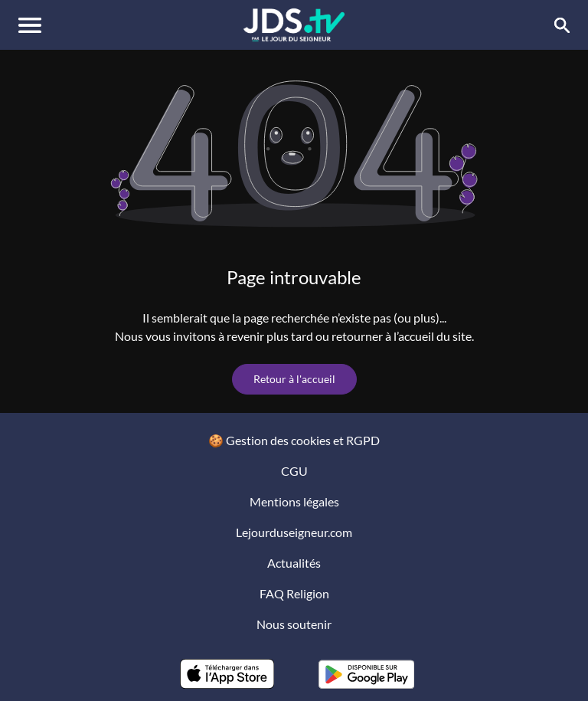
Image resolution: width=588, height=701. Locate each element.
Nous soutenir (294, 624)
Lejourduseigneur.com (294, 532)
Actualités (294, 563)
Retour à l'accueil (294, 379)
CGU (294, 471)
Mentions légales (294, 501)
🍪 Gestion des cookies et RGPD (294, 440)
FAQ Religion (294, 593)
